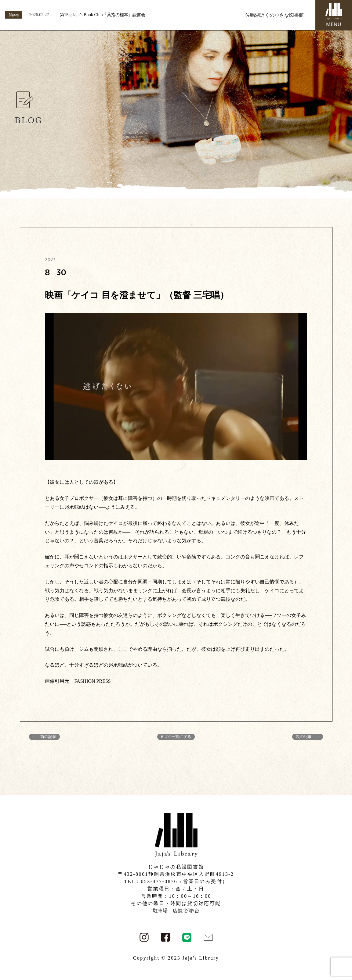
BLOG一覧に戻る (176, 737)
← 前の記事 (45, 737)
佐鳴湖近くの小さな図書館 (274, 15)
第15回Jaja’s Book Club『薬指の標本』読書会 (103, 15)
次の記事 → (308, 737)
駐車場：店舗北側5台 (176, 911)
